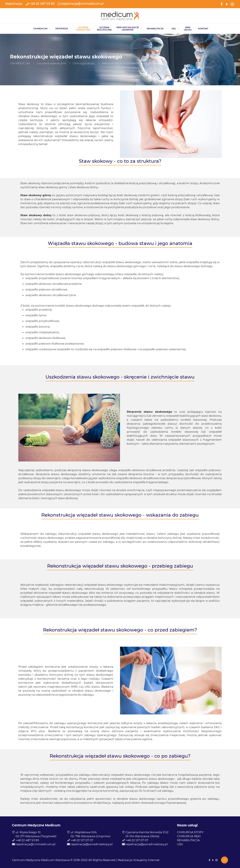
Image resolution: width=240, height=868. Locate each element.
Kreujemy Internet (146, 860)
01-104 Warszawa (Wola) (142, 836)
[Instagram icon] (232, 4)
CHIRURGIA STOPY (190, 832)
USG (180, 844)
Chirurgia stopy (84, 63)
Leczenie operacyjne (51, 63)
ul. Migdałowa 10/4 (84, 832)
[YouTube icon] (227, 4)
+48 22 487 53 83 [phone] (42, 4)
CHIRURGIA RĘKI (189, 836)
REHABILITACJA (188, 840)
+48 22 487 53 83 (27, 840)
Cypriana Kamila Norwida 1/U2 (147, 832)
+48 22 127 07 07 (82, 840)
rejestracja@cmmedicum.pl (35, 844)
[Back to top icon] (224, 860)
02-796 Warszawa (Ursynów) (90, 836)
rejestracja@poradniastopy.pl (92, 844)
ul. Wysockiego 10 (28, 832)
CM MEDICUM (20, 63)
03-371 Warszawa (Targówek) (36, 836)
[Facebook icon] (221, 4)
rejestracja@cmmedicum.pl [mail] (83, 4)
